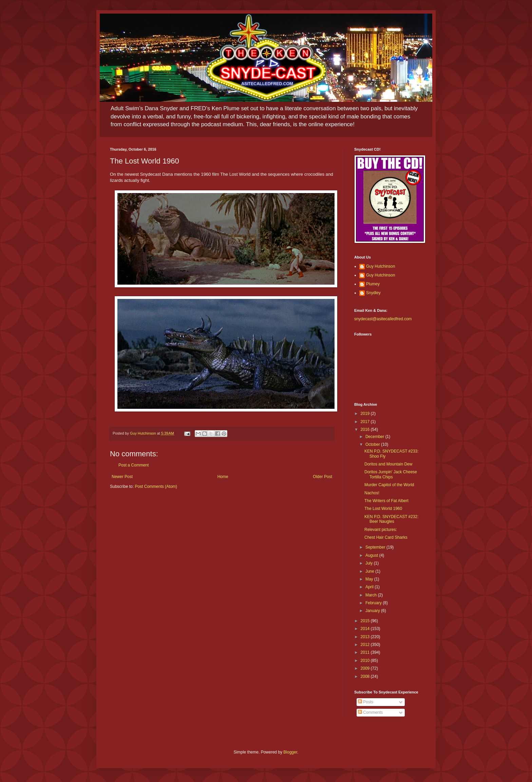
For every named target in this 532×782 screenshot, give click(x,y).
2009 (366, 668)
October (373, 444)
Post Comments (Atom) (156, 487)
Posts (366, 702)
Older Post (322, 477)
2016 (366, 430)
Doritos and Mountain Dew (388, 464)
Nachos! (372, 493)
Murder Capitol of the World (389, 485)
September (376, 547)
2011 (366, 652)
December (375, 437)
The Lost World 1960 (383, 509)
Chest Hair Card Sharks (386, 537)
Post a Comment (134, 465)
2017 (366, 422)
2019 (366, 414)
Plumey (373, 284)
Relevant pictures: (381, 530)
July (370, 563)
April (370, 587)
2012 (366, 645)
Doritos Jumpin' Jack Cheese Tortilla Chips (391, 474)
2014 (366, 629)
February (374, 603)
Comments (370, 712)
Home (223, 477)
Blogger (290, 752)
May (370, 579)
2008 (366, 676)
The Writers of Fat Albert (386, 501)
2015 (366, 621)
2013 (366, 637)
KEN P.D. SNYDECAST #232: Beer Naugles (392, 519)
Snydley (373, 293)
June (370, 571)
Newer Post (122, 477)
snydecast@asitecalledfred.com (383, 319)
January (373, 611)
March (372, 595)
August (372, 555)
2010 (366, 661)
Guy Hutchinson (381, 266)
